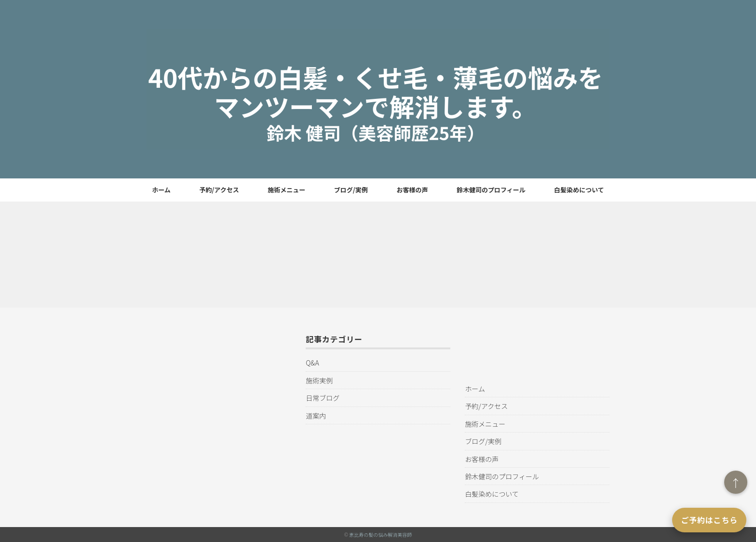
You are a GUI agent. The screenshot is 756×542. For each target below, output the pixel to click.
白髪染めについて (579, 190)
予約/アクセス (219, 190)
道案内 (316, 416)
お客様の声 (412, 190)
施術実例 (319, 380)
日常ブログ (323, 398)
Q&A (312, 363)
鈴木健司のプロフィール (491, 190)
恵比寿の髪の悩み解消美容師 (380, 535)
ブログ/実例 (351, 190)
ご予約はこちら (709, 520)
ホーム (161, 190)
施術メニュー (286, 190)
